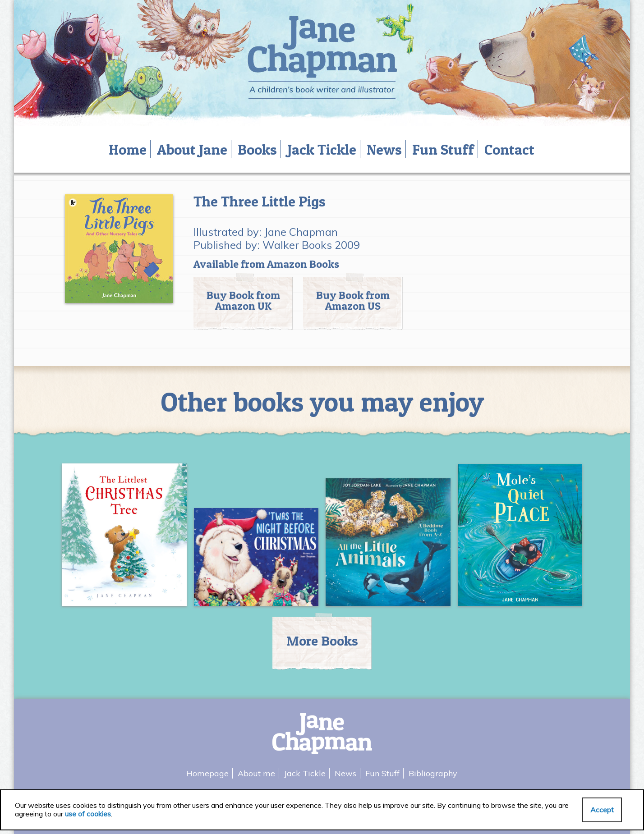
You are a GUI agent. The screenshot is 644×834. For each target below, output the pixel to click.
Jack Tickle (322, 149)
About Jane (192, 149)
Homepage (207, 773)
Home (128, 149)
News (384, 149)
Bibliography (433, 773)
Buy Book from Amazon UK (243, 300)
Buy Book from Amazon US (353, 300)
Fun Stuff (443, 149)
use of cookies (88, 814)
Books (257, 149)
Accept (602, 810)
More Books (322, 641)
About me (256, 773)
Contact (509, 149)
